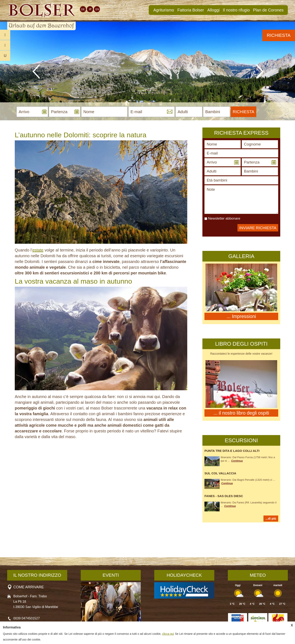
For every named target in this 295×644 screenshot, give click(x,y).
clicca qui (168, 634)
